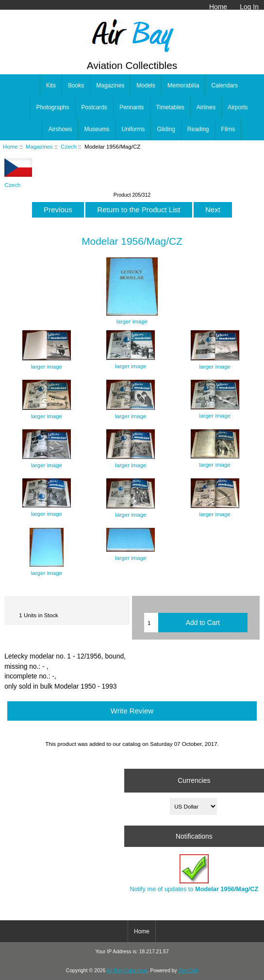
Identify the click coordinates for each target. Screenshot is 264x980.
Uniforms (133, 129)
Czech (69, 146)
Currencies (194, 780)
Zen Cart (189, 971)
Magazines (39, 146)
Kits (51, 85)
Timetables (170, 107)
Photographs (52, 107)
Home (218, 7)
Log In (249, 7)
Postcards (94, 107)
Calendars (224, 85)
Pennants (132, 107)
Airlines (206, 107)
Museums (97, 129)
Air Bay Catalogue (127, 971)
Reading (198, 129)
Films (228, 129)
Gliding (166, 129)
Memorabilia (183, 85)
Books (76, 85)
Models (146, 85)
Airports (238, 107)
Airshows (60, 129)
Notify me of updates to (194, 873)
